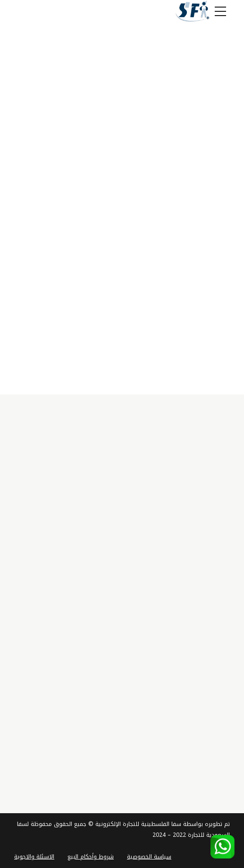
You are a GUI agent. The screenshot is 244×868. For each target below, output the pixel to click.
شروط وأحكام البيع (91, 857)
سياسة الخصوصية (149, 857)
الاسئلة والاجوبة (34, 857)
